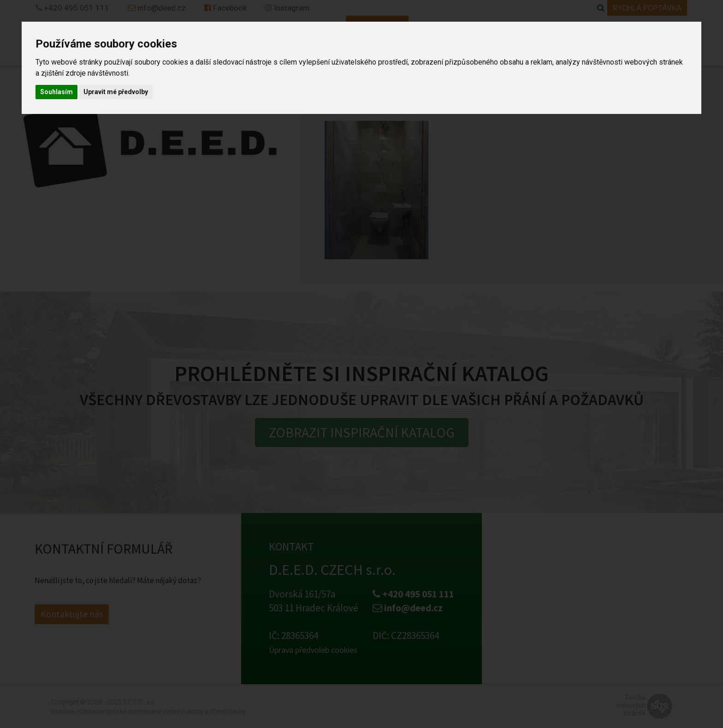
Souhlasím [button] (56, 92)
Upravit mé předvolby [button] (116, 92)
